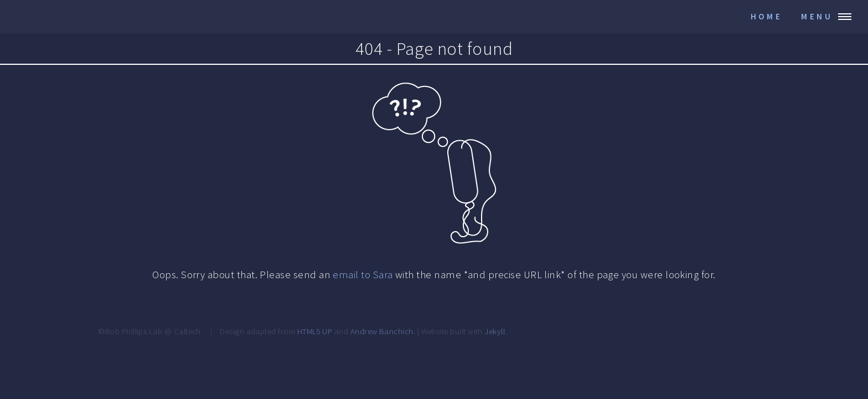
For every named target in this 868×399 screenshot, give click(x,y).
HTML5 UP (315, 331)
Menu (817, 16)
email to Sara (363, 275)
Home (767, 16)
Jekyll (495, 331)
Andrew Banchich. (383, 331)
